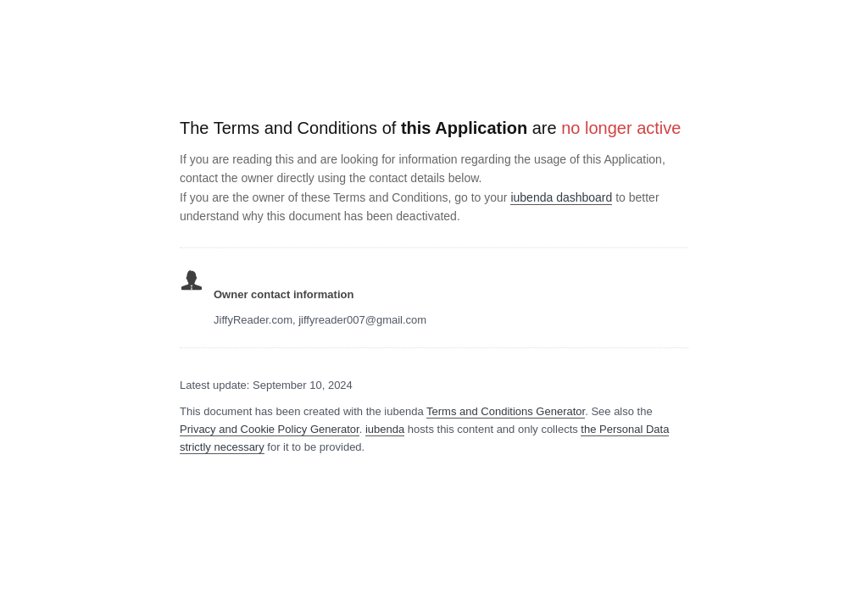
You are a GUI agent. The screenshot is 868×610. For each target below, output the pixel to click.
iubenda (385, 429)
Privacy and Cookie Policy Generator (270, 429)
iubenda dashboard (561, 197)
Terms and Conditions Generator (506, 411)
